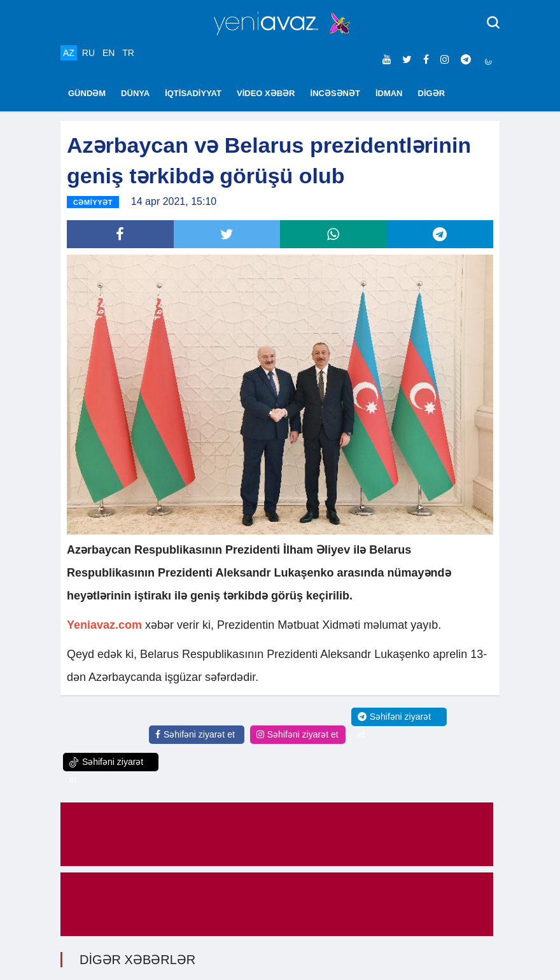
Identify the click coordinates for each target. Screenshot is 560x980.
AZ (69, 53)
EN (108, 53)
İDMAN (389, 93)
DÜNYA (135, 93)
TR (128, 53)
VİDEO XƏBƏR (266, 93)
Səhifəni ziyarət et (195, 734)
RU (88, 53)
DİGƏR (432, 93)
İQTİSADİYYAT (193, 93)
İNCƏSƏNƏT (335, 93)
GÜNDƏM (87, 93)
